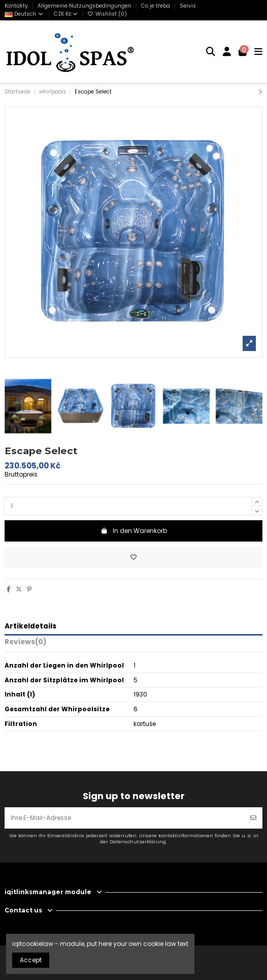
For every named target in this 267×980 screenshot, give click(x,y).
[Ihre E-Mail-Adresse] (125, 818)
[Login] (227, 52)
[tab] (133, 644)
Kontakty (17, 6)
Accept (31, 960)
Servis (188, 6)
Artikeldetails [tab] (30, 627)
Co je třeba (156, 6)
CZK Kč (66, 14)
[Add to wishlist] (133, 557)
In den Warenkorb (134, 531)
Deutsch (24, 14)
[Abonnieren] (253, 818)
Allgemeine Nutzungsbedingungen (85, 6)
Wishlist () (107, 14)
